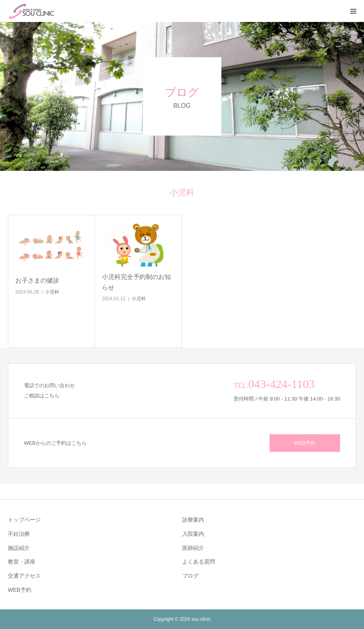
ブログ (190, 576)
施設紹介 (19, 548)
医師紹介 (193, 548)
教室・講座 (22, 562)
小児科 (52, 292)
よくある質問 (199, 562)
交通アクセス (24, 576)
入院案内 (193, 534)
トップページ (24, 520)
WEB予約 (305, 443)
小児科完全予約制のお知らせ (136, 282)
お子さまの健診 (37, 280)
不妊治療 (19, 534)
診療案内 (193, 520)
